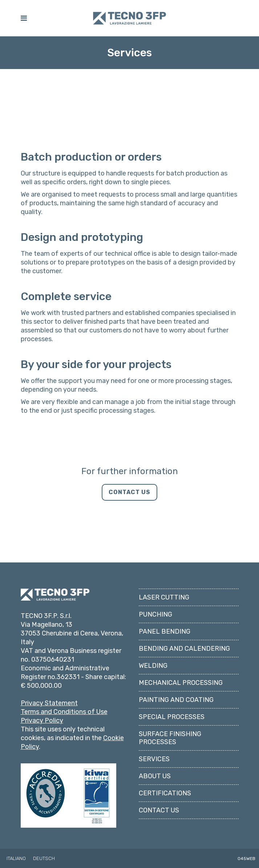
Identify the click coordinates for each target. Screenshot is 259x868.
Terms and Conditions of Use (64, 679)
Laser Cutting (164, 565)
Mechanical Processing (181, 650)
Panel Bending (165, 599)
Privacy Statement (49, 670)
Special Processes (172, 684)
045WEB (246, 825)
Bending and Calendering (184, 616)
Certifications (165, 760)
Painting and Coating (176, 667)
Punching (155, 582)
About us (155, 743)
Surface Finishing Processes (170, 705)
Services (154, 726)
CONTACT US (129, 492)
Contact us (159, 778)
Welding (153, 633)
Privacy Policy (42, 688)
